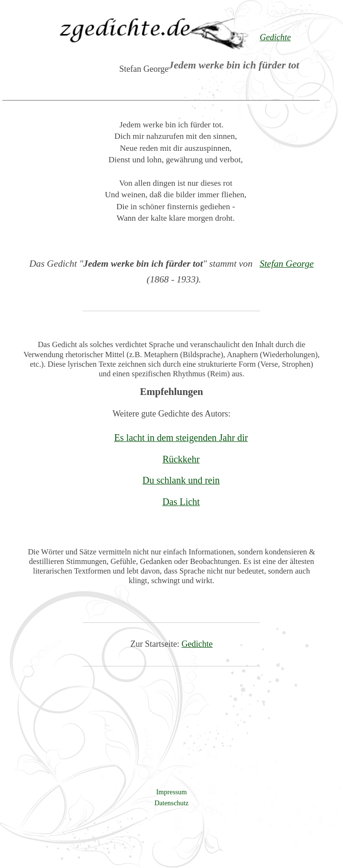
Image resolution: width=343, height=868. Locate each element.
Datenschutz (171, 803)
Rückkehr (181, 459)
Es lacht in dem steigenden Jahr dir (181, 438)
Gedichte (197, 644)
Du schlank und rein (181, 480)
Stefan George (287, 263)
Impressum (172, 792)
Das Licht (181, 502)
